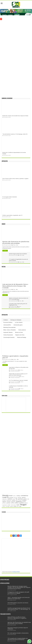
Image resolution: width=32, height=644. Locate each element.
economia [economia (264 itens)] (11, 498)
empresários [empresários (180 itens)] (5, 499)
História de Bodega (22, 337)
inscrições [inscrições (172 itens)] (4, 500)
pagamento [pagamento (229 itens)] (13, 502)
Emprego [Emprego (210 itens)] (19, 498)
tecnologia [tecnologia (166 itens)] (8, 506)
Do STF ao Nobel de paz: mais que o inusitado (18, 380)
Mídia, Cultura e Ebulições (10, 330)
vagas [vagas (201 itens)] (20, 506)
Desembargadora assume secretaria (18, 603)
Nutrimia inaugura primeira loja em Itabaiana (18, 254)
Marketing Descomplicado (9, 327)
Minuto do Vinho (19, 332)
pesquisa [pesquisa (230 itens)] (24, 502)
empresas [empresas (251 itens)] (24, 498)
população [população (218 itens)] (8, 503)
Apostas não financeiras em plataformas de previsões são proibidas (16, 242)
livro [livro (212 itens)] (17, 500)
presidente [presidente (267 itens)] (21, 503)
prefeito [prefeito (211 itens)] (13, 503)
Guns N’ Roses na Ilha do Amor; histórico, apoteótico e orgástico (15, 179)
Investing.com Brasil (16, 572)
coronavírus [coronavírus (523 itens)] (25, 496)
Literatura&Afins (7, 325)
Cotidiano (6, 320)
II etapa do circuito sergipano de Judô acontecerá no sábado (18, 593)
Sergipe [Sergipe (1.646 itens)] (23, 505)
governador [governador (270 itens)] (20, 499)
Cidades (4, 224)
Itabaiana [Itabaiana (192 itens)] (14, 500)
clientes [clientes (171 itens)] (14, 496)
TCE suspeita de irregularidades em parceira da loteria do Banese (18, 639)
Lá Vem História (19, 322)
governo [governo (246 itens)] (25, 499)
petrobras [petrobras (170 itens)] (4, 503)
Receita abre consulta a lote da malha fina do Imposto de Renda (15, 116)
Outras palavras (22, 330)
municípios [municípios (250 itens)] (24, 500)
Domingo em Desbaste (16, 320)
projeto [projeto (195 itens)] (9, 505)
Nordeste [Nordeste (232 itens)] (9, 502)
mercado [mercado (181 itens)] (20, 500)
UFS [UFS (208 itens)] (18, 506)
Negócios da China (20, 335)
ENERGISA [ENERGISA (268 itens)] (10, 499)
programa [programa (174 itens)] (26, 503)
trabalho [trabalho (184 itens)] (11, 506)
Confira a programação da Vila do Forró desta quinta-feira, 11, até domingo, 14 (19, 609)
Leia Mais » (5, 251)
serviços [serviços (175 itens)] (4, 506)
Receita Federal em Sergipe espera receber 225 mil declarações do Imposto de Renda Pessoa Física (19, 587)
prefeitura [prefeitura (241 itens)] (17, 503)
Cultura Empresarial (8, 335)
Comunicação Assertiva (9, 337)
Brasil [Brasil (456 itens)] (11, 496)
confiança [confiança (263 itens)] (18, 496)
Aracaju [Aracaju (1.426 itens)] (6, 495)
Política (4, 267)
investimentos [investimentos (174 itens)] (9, 500)
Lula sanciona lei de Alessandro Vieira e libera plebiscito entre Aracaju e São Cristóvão (15, 286)
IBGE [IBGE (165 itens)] (28, 499)
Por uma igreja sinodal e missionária (10, 197)
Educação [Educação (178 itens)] (16, 498)
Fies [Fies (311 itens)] (17, 499)
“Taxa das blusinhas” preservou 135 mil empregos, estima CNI (15, 134)
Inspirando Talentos (8, 332)
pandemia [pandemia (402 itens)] (19, 502)
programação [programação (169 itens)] (5, 505)
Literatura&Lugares (18, 325)
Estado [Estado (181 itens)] (14, 499)
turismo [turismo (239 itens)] (15, 506)
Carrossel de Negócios (7, 98)
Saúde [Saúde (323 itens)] (18, 505)
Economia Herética (8, 322)
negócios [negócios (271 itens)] (4, 502)
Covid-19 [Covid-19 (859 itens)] (5, 497)
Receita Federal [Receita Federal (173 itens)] (13, 505)
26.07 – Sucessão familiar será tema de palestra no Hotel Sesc (19, 598)
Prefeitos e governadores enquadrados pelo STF (12, 215)
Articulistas (5, 161)
